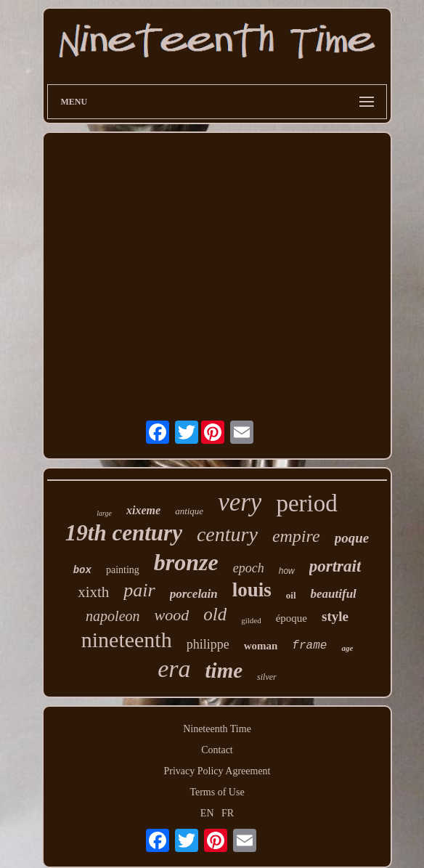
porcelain (194, 594)
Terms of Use (217, 792)
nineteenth (127, 640)
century (227, 534)
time (224, 670)
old (215, 614)
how (287, 571)
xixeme (143, 510)
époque (291, 618)
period (306, 503)
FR (228, 813)
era (174, 669)
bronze (186, 562)
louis (252, 590)
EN (207, 813)
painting (123, 570)
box (82, 570)
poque (352, 538)
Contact (217, 750)
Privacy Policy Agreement (217, 771)
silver (267, 677)
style (335, 616)
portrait (335, 566)
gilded (251, 620)
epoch (249, 568)
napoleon (113, 616)
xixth (93, 592)
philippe (208, 644)
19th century (124, 533)
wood (172, 615)
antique (189, 511)
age (347, 648)
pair (139, 590)
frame (309, 646)
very (240, 502)
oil (291, 595)
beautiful (334, 594)
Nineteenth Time (217, 729)
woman (261, 646)
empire (296, 536)
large (104, 513)
